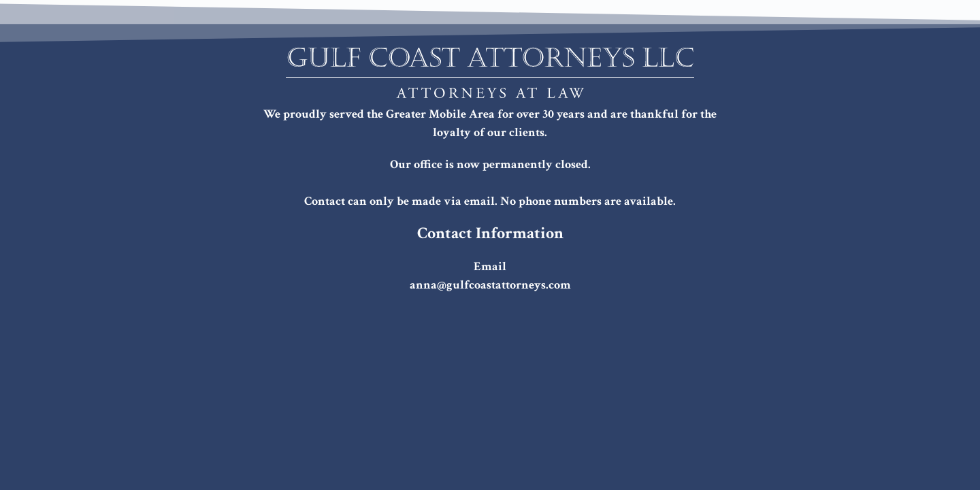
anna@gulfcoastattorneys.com (490, 285)
